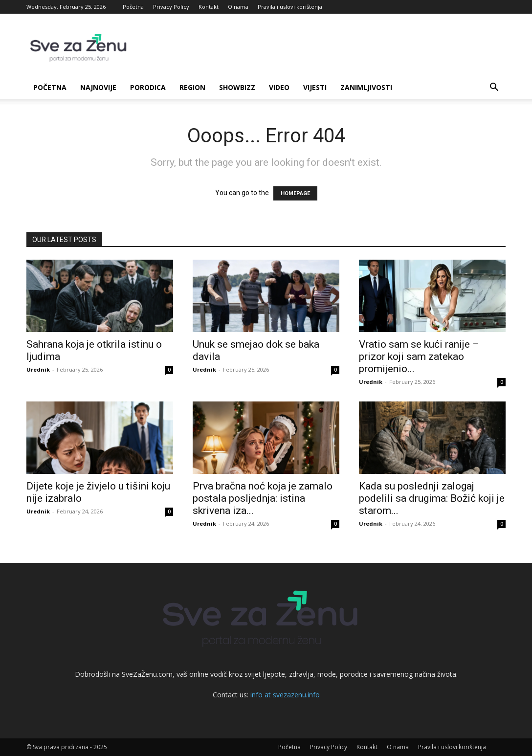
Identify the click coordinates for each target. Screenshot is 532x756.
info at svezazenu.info (285, 695)
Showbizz (237, 87)
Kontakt (209, 7)
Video (279, 87)
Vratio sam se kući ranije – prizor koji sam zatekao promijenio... (419, 356)
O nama (238, 7)
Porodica (148, 87)
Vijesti (315, 87)
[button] (494, 88)
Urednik (38, 369)
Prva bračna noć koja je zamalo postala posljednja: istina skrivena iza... (263, 498)
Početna (133, 7)
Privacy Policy (171, 7)
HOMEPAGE (295, 193)
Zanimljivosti (366, 87)
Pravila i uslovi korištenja (290, 7)
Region (192, 87)
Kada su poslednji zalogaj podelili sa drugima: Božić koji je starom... (432, 498)
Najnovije (98, 87)
